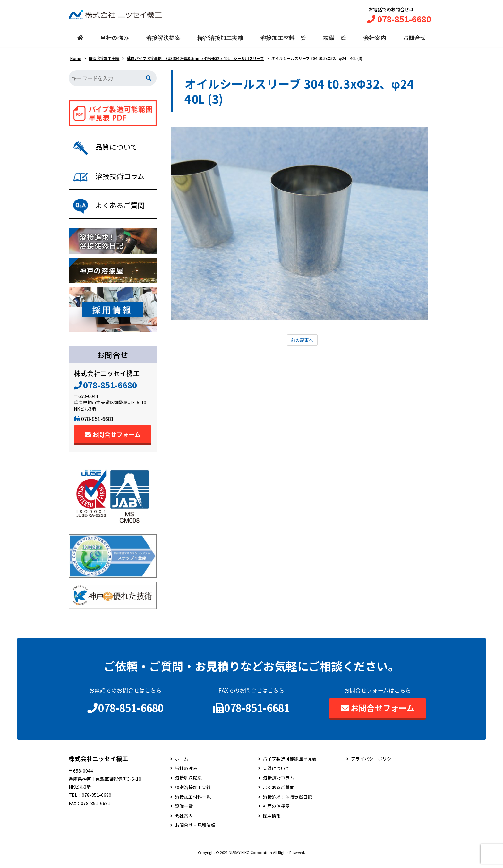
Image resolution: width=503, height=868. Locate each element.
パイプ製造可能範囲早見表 (290, 766)
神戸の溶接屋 (276, 814)
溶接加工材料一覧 (283, 41)
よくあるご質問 (278, 795)
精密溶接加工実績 (220, 41)
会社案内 (375, 41)
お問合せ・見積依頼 (195, 833)
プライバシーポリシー (373, 766)
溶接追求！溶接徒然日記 (287, 804)
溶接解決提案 (163, 41)
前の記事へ (302, 344)
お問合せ (414, 41)
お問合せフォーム (113, 442)
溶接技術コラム (278, 785)
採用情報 (272, 823)
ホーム (182, 766)
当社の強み (115, 41)
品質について (276, 776)
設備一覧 (335, 41)
